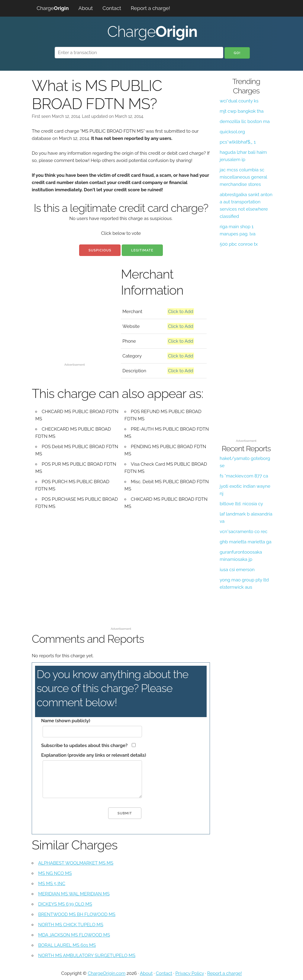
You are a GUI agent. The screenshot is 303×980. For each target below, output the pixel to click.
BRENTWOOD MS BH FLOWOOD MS (77, 914)
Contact (112, 8)
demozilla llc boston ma (245, 121)
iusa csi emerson (237, 570)
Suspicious (100, 250)
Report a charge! (150, 8)
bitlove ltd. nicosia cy (241, 504)
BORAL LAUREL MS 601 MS (67, 945)
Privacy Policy (190, 973)
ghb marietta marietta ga (245, 542)
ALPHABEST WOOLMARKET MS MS (76, 863)
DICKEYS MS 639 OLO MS (65, 904)
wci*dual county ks (239, 101)
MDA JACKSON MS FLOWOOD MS (74, 935)
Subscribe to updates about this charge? (84, 746)
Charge (53, 8)
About (85, 8)
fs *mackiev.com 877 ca (244, 476)
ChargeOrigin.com (106, 973)
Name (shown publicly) (66, 721)
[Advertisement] (74, 323)
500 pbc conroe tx (239, 244)
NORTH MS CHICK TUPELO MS (71, 925)
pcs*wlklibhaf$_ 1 (238, 142)
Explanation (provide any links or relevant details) (93, 755)
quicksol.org (232, 132)
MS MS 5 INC (52, 884)
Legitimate (142, 250)
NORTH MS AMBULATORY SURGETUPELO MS (87, 956)
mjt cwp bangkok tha (242, 111)
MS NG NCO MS (55, 873)
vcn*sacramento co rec (243, 532)
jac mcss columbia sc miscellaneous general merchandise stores (243, 177)
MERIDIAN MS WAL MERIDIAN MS (74, 894)
